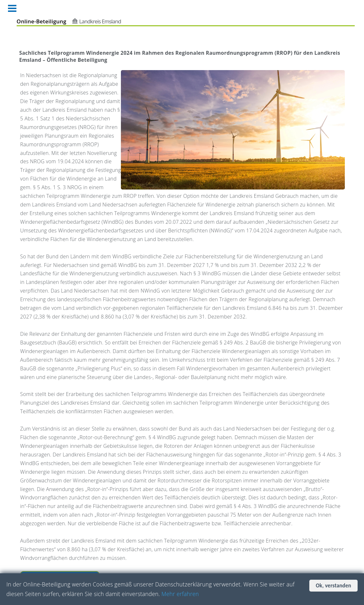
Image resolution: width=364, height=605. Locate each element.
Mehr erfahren (180, 594)
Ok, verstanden (333, 586)
